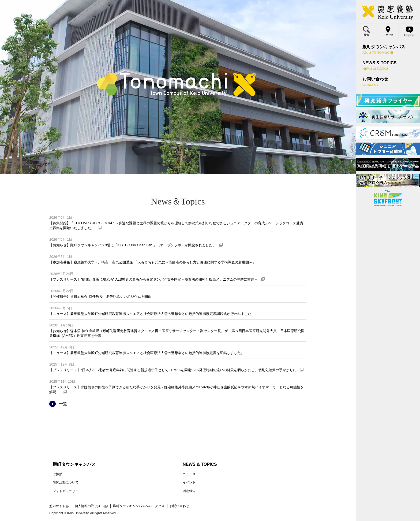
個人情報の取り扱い (91, 506)
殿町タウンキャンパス (74, 464)
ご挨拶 (58, 474)
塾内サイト (59, 506)
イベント (189, 482)
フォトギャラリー (66, 491)
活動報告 (189, 491)
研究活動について (66, 482)
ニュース (189, 474)
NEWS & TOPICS (200, 464)
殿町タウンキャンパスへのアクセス (139, 506)
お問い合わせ (179, 506)
